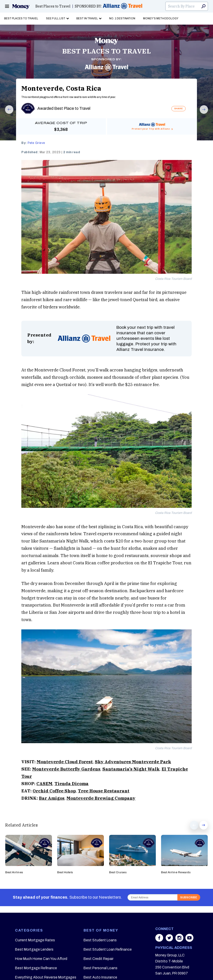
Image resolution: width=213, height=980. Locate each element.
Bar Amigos (52, 798)
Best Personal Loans (100, 968)
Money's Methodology (161, 18)
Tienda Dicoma (72, 784)
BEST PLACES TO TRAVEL (107, 51)
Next (201, 114)
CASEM (44, 784)
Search (203, 6)
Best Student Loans (100, 940)
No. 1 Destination (122, 18)
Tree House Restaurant (104, 791)
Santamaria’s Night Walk (131, 769)
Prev (7, 114)
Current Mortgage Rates (35, 940)
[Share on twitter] (170, 940)
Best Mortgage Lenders (34, 949)
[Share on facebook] (160, 940)
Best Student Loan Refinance (108, 949)
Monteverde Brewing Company (101, 798)
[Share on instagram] (180, 940)
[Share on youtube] (189, 940)
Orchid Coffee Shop (54, 791)
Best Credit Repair (98, 959)
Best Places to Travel (53, 6)
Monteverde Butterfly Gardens (66, 769)
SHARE (178, 108)
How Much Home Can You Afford (41, 959)
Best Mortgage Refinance (36, 968)
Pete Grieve (36, 143)
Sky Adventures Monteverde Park (133, 762)
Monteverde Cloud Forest (65, 762)
